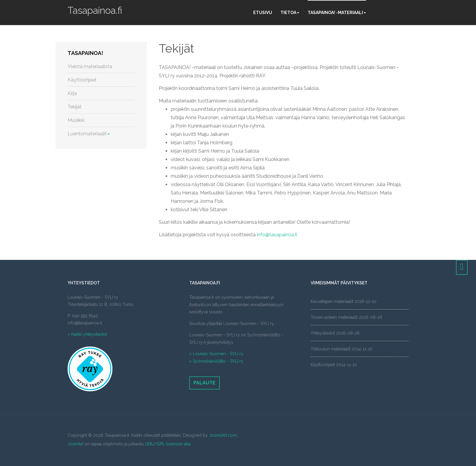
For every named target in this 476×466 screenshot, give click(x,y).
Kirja (72, 93)
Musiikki (76, 120)
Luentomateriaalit (89, 134)
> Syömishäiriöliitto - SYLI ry (216, 361)
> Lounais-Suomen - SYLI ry (216, 354)
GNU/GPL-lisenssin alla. (168, 444)
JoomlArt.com (223, 435)
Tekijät (176, 48)
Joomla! (75, 444)
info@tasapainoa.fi (277, 235)
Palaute (205, 383)
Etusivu (263, 13)
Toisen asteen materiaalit (334, 317)
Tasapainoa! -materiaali (337, 13)
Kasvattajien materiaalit (332, 301)
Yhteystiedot (323, 333)
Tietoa (290, 13)
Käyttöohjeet (82, 80)
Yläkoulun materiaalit (331, 349)
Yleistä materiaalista (90, 66)
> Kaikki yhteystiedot (87, 334)
